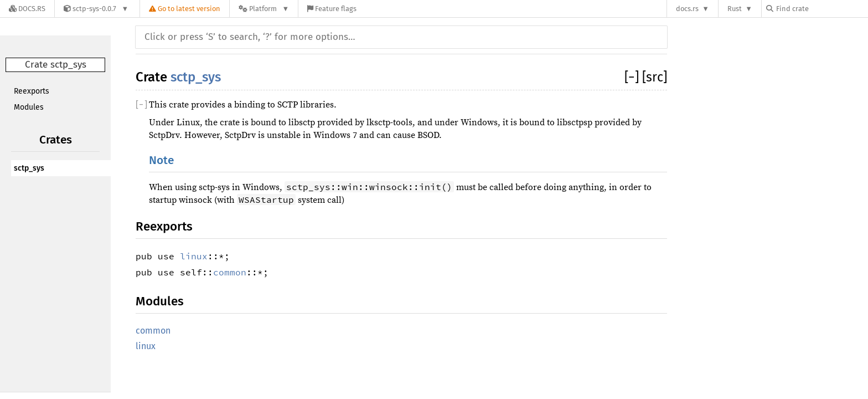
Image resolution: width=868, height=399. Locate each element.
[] (633, 77)
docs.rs (687, 9)
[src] (655, 77)
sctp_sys (29, 168)
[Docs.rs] (27, 9)
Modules (29, 107)
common (230, 272)
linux (194, 256)
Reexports (32, 91)
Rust (735, 9)
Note (161, 160)
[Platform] (264, 9)
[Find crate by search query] (821, 9)
